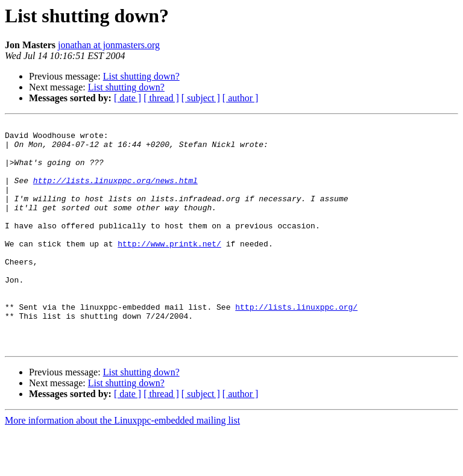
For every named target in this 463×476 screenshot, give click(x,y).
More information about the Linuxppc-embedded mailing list (122, 465)
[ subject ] (201, 98)
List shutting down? (141, 76)
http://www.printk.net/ (169, 269)
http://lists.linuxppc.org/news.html (115, 193)
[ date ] (128, 98)
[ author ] (241, 98)
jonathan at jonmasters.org (109, 45)
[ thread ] (161, 98)
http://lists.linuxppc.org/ (296, 345)
